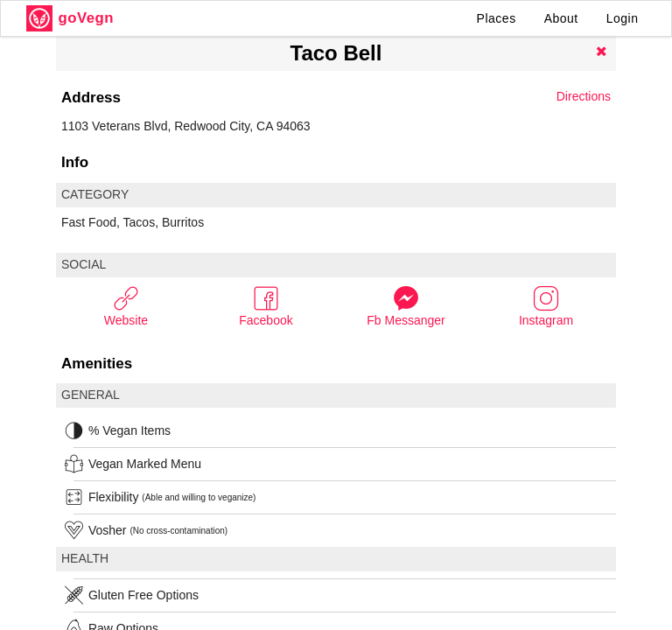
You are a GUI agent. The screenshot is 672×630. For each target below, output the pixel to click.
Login (623, 18)
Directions (584, 96)
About (561, 18)
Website (126, 306)
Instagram (546, 306)
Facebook (266, 306)
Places (497, 18)
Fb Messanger (406, 306)
